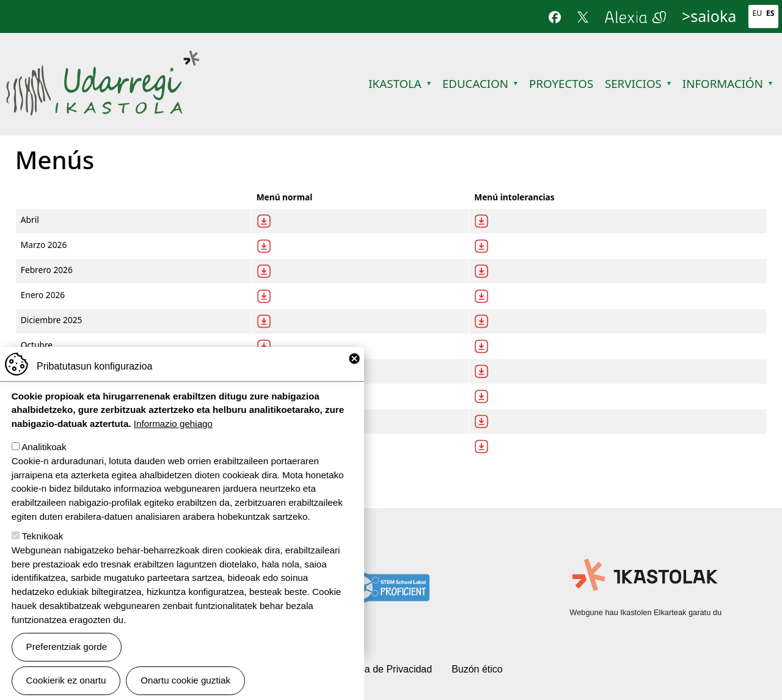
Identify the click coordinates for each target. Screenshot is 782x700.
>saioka (709, 16)
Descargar (264, 221)
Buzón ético (477, 669)
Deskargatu (481, 221)
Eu (757, 13)
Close (354, 359)
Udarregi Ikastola (102, 58)
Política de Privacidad (385, 669)
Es (770, 13)
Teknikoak (43, 536)
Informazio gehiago (173, 424)
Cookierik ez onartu (66, 680)
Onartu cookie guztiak (185, 680)
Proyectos (561, 83)
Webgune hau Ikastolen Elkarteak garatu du (645, 612)
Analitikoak (44, 447)
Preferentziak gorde (67, 647)
